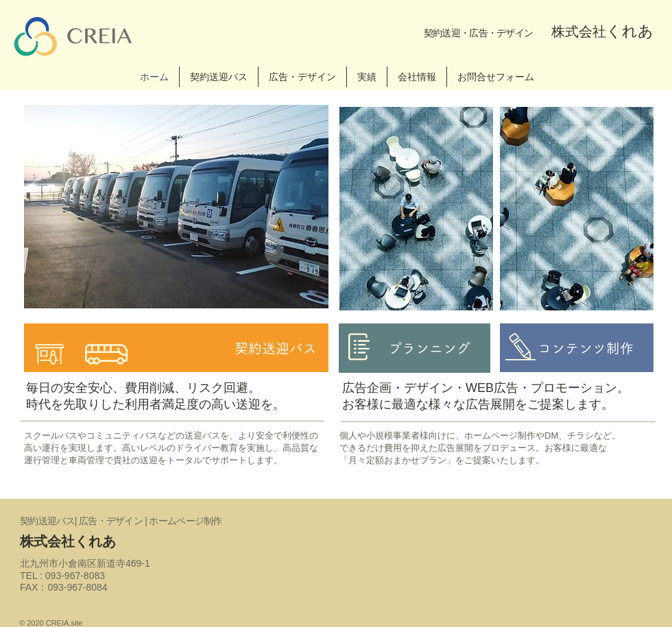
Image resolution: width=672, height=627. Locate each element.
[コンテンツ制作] (577, 348)
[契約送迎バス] (176, 348)
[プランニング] (415, 348)
